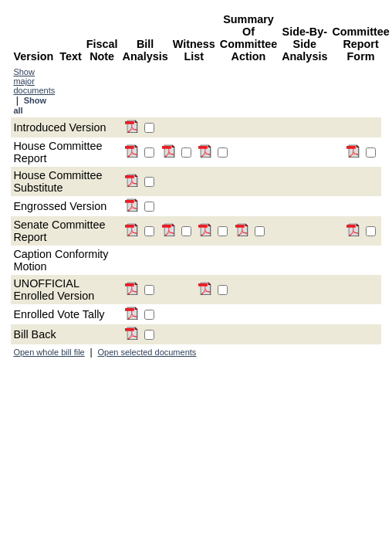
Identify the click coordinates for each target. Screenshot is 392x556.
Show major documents (34, 81)
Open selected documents (147, 352)
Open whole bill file (49, 352)
